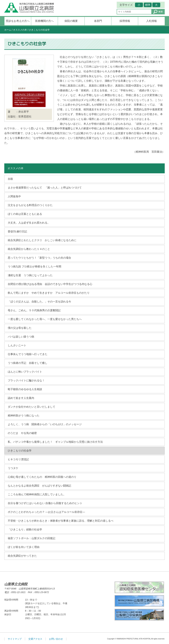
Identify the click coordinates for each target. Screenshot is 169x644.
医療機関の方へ (44, 21)
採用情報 (125, 21)
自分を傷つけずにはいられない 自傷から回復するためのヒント (45, 503)
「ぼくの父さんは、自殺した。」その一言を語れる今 (39, 302)
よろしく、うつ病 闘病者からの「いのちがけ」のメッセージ (45, 424)
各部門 (98, 21)
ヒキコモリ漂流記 (18, 459)
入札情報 (152, 21)
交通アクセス (35, 639)
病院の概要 (71, 21)
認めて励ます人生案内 (21, 398)
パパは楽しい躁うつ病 (21, 337)
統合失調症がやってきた (22, 556)
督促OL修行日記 (17, 231)
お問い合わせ (56, 639)
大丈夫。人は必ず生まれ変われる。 (29, 223)
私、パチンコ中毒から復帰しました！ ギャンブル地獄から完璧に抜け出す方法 (55, 442)
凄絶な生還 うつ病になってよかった (30, 275)
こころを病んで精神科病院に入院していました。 (37, 494)
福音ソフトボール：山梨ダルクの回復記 (32, 538)
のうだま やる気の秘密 (22, 433)
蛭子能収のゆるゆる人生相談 (25, 389)
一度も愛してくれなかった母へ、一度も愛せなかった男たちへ (45, 319)
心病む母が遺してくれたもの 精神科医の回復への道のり (42, 477)
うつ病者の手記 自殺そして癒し (28, 363)
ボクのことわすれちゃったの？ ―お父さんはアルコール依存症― (46, 512)
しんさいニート (17, 345)
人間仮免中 (14, 196)
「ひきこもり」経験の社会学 (25, 529)
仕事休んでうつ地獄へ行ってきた (28, 354)
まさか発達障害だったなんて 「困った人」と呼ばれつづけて (45, 188)
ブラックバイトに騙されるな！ (26, 380)
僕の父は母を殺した (20, 328)
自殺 (10, 179)
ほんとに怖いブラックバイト (25, 372)
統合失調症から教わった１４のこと (29, 249)
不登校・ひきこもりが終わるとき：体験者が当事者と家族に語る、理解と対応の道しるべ (61, 521)
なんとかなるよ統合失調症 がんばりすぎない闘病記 (39, 486)
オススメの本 (20, 30)
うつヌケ (13, 468)
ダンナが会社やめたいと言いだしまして (32, 407)
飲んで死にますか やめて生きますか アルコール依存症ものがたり (49, 293)
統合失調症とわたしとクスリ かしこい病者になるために (42, 240)
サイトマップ (15, 639)
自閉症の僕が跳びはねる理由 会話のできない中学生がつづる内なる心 (50, 284)
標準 (148, 5)
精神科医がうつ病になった (24, 416)
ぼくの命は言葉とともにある (25, 214)
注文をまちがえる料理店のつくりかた (30, 205)
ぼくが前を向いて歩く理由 (24, 547)
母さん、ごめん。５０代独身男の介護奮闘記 (34, 310)
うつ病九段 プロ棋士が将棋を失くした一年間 (34, 267)
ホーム (8, 30)
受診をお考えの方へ (18, 21)
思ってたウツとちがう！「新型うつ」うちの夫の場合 (39, 258)
